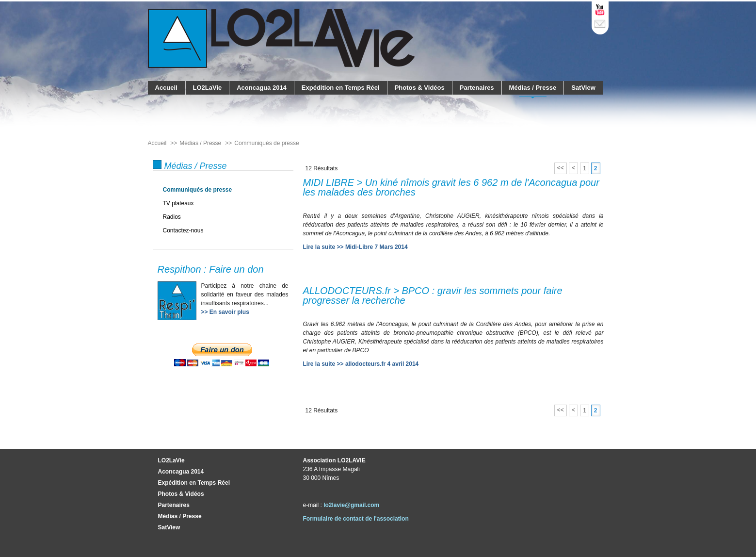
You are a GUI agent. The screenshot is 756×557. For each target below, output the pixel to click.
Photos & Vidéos (420, 88)
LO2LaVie (208, 88)
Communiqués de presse (198, 190)
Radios (172, 217)
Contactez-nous (183, 230)
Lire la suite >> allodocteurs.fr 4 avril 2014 (361, 364)
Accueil (166, 88)
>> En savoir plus (225, 312)
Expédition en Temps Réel (341, 88)
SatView (583, 88)
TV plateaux (178, 203)
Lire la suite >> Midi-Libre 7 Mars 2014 (355, 247)
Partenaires (477, 88)
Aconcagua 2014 (262, 88)
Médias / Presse (533, 88)
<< (561, 168)
